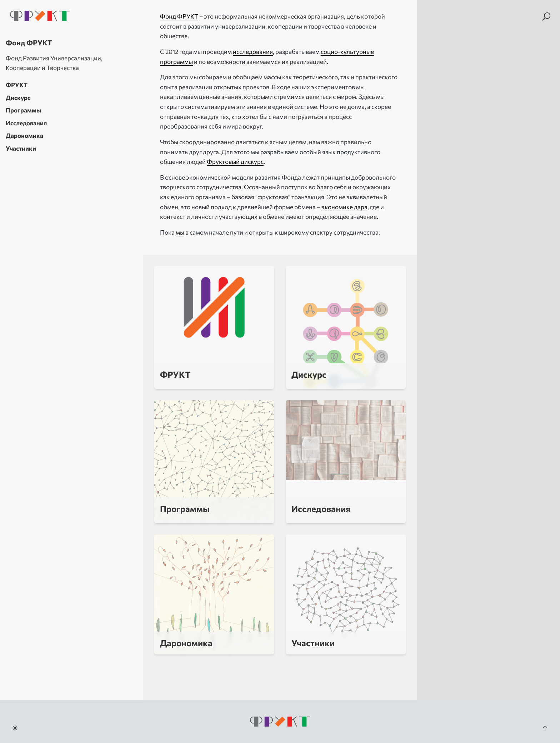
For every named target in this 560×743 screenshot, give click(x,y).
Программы (23, 110)
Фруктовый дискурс (235, 162)
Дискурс (18, 98)
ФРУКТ (17, 85)
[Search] (546, 17)
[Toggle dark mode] (15, 728)
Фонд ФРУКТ (179, 16)
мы (180, 232)
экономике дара (344, 207)
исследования (253, 52)
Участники (21, 148)
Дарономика (24, 135)
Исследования (26, 123)
